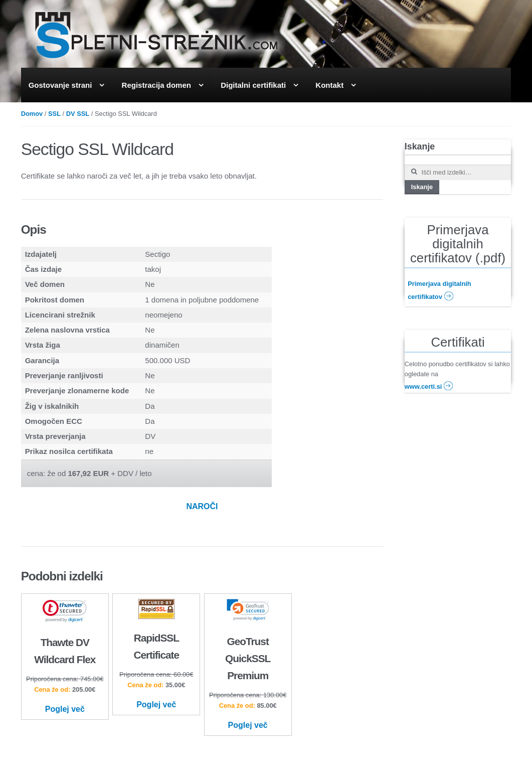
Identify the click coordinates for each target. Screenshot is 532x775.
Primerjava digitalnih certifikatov (439, 290)
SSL (54, 114)
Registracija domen (156, 85)
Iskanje (422, 187)
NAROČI (202, 506)
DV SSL (78, 114)
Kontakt (329, 85)
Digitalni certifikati (253, 85)
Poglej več (65, 709)
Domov (32, 114)
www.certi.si (429, 385)
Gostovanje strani (60, 85)
